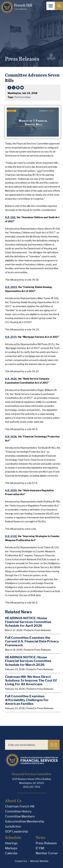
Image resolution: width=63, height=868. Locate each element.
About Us (13, 801)
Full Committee (22, 97)
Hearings (11, 843)
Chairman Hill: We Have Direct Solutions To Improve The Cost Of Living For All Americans (31, 680)
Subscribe (54, 745)
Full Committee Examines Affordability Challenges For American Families (27, 700)
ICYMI (40, 848)
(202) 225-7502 (32, 787)
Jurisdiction (13, 826)
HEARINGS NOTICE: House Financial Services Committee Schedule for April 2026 (28, 622)
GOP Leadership (17, 831)
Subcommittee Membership (25, 821)
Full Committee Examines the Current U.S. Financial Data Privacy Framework (32, 641)
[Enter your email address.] (26, 745)
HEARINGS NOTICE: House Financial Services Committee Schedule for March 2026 (28, 661)
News (40, 837)
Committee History (18, 811)
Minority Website (39, 861)
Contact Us (21, 861)
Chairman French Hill (20, 806)
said (39, 171)
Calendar (11, 853)
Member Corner (47, 853)
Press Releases (46, 843)
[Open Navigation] (51, 6)
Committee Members (20, 816)
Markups (11, 848)
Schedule (13, 837)
